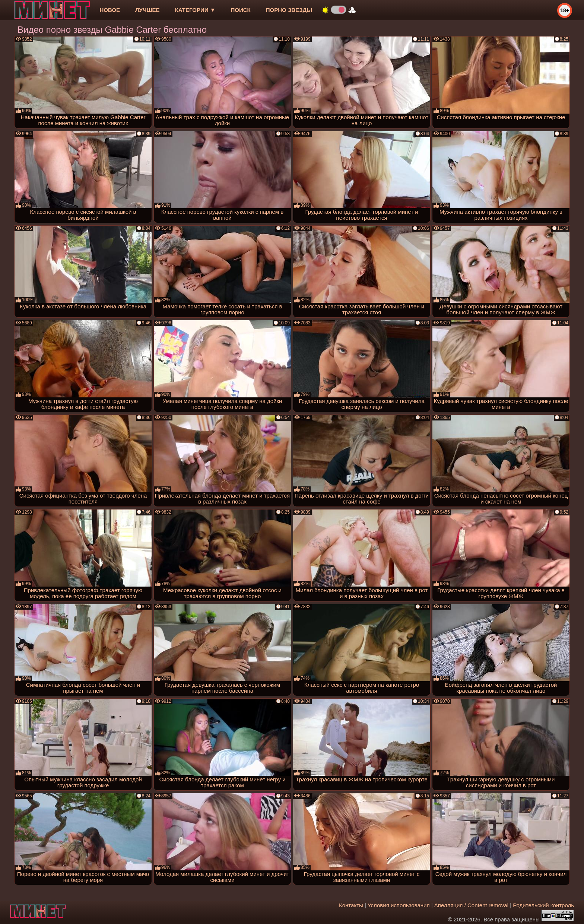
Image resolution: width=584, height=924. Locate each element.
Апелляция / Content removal (471, 905)
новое (110, 10)
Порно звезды (289, 10)
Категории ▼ (195, 10)
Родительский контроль (543, 905)
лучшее (147, 10)
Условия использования (399, 905)
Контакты (351, 905)
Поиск (241, 10)
